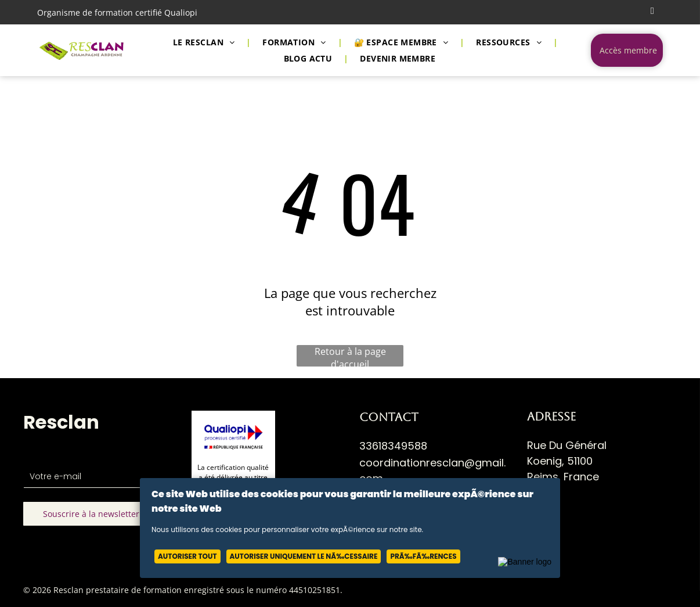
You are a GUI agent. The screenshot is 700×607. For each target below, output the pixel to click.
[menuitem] (206, 42)
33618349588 (393, 446)
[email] (652, 12)
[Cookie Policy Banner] (350, 528)
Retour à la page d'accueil (350, 356)
